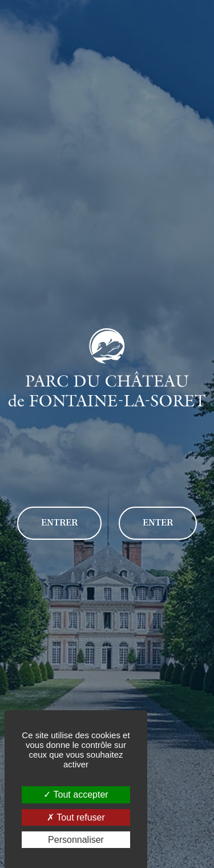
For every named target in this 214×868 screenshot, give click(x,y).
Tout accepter (76, 795)
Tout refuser (76, 817)
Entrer (59, 523)
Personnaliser (76, 840)
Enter (158, 523)
